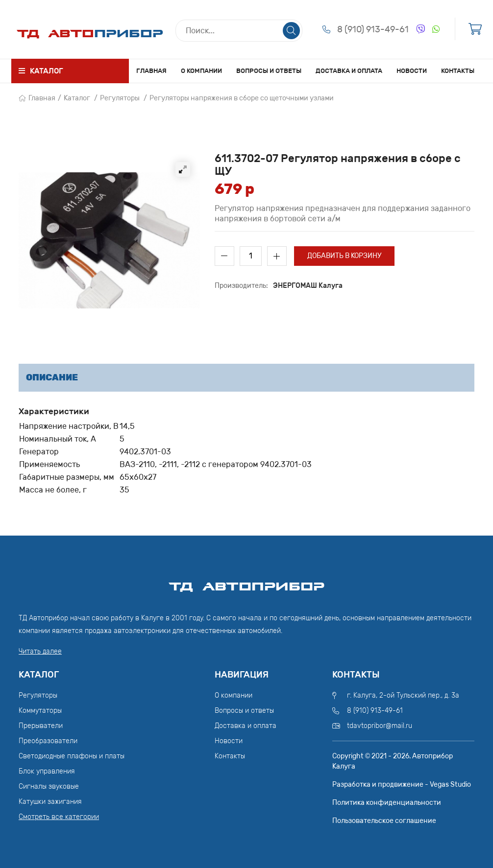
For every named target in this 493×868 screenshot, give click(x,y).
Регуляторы (120, 98)
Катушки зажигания (50, 802)
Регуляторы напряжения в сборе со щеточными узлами (242, 98)
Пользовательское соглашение (384, 821)
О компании (201, 71)
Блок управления (47, 771)
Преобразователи (48, 741)
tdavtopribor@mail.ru (380, 726)
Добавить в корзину (344, 256)
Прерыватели (41, 726)
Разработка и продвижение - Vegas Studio (402, 785)
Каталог (77, 98)
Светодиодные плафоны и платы (72, 756)
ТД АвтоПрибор (246, 582)
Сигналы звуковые (49, 786)
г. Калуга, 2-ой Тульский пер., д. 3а (403, 695)
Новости (412, 71)
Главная (151, 71)
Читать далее (40, 651)
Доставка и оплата (349, 71)
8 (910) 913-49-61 (373, 29)
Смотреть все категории (59, 817)
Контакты (458, 71)
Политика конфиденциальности (387, 803)
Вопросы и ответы (269, 71)
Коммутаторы (40, 711)
